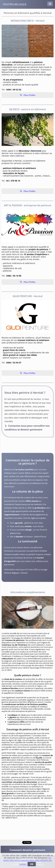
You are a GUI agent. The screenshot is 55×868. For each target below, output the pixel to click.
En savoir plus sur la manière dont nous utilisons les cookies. (27, 861)
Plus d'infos (29, 95)
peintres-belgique (15, 4)
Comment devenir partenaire (27, 850)
